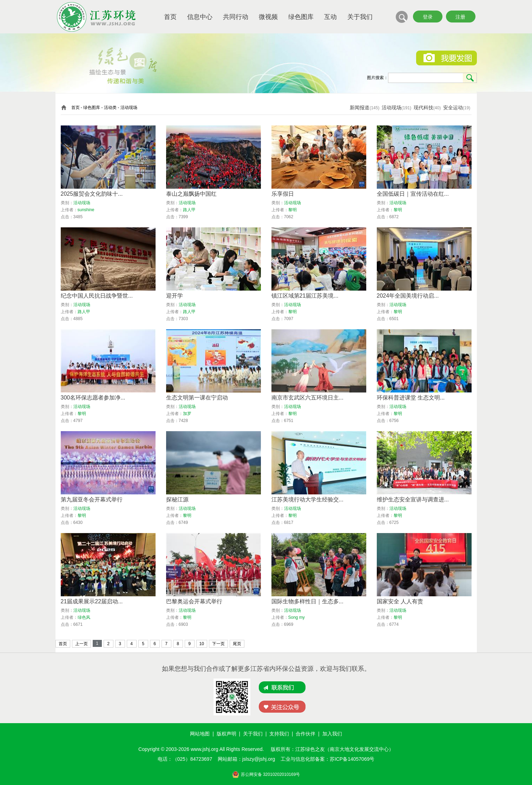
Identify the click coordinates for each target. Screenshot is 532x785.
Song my (297, 617)
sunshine (86, 210)
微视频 (268, 17)
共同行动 (236, 17)
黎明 (293, 210)
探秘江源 (177, 499)
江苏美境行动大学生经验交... (307, 499)
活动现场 (392, 108)
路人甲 (189, 210)
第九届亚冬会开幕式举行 (92, 499)
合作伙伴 (306, 734)
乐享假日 (283, 194)
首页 (170, 17)
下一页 (218, 644)
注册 (460, 17)
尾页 (237, 644)
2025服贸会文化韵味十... (92, 194)
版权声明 (226, 734)
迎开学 (175, 296)
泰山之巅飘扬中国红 (191, 194)
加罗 (187, 414)
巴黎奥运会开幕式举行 (194, 601)
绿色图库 (301, 17)
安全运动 (453, 108)
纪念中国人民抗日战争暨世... (97, 296)
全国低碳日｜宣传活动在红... (413, 194)
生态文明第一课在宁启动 (197, 398)
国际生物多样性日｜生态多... (307, 601)
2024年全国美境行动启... (408, 296)
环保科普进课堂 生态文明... (411, 398)
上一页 (81, 644)
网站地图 (200, 734)
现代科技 (423, 108)
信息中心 (200, 17)
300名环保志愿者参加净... (93, 398)
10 (202, 644)
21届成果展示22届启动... (92, 601)
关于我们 (360, 17)
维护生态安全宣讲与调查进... (413, 499)
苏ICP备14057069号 (352, 759)
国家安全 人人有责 (400, 601)
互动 (330, 17)
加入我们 (332, 734)
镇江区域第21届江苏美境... (305, 296)
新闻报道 (360, 108)
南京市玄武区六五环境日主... (307, 398)
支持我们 (279, 734)
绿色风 (84, 617)
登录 (428, 17)
